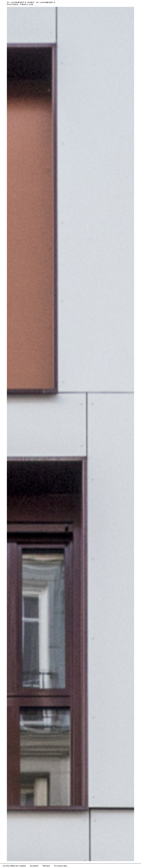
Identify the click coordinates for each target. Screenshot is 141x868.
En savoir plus (61, 866)
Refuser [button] (46, 866)
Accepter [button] (34, 866)
